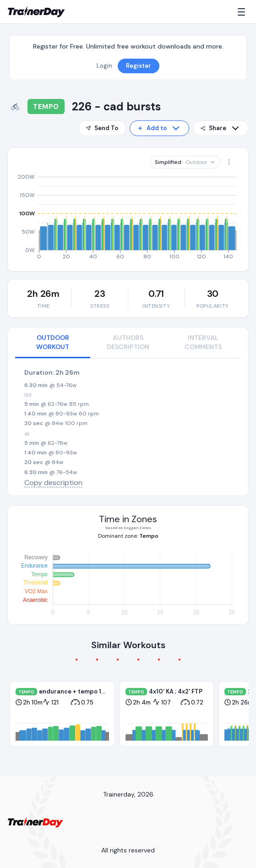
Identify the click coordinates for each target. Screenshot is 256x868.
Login (104, 66)
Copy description (53, 483)
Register (139, 66)
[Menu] (243, 12)
